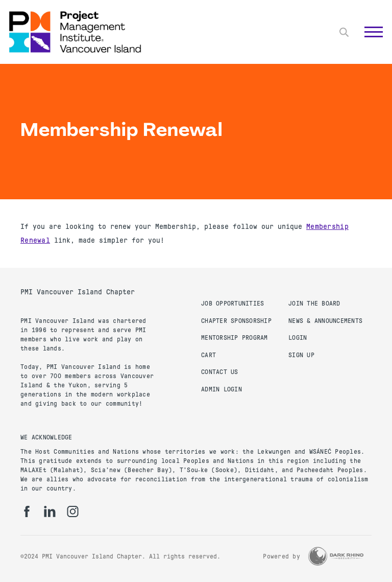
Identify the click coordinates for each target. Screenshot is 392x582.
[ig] (73, 511)
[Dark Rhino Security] (336, 556)
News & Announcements (325, 321)
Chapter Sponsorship (236, 321)
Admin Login (222, 389)
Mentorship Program (235, 338)
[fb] (27, 511)
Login (298, 338)
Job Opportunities (232, 304)
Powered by (281, 556)
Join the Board (314, 304)
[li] (50, 511)
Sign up (301, 355)
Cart (209, 355)
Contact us (220, 372)
